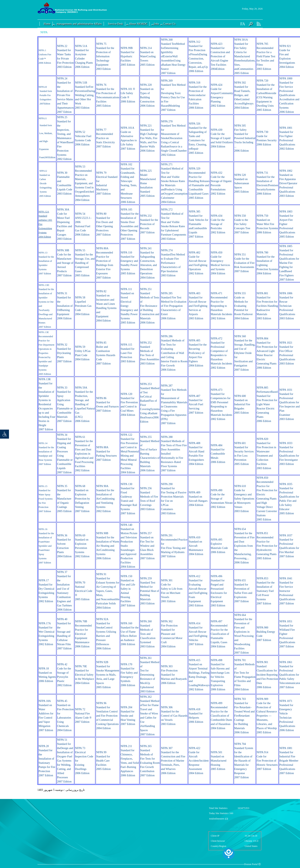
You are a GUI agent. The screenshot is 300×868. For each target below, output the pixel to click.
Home (47, 24)
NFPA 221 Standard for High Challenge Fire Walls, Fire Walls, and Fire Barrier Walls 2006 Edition (149, 138)
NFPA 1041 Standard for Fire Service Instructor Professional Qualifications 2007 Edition (287, 591)
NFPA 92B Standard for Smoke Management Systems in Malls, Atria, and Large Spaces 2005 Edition (108, 675)
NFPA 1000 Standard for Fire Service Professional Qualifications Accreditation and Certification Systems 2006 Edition (289, 95)
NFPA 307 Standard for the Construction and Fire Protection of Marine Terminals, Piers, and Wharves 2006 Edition (173, 761)
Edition (47, 104)
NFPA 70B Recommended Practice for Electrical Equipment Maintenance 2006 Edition (83, 634)
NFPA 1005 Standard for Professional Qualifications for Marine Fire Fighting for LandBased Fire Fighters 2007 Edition (289, 263)
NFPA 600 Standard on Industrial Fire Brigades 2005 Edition (242, 404)
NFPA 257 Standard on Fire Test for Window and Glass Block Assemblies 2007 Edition (147, 546)
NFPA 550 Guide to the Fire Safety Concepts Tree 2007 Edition (242, 224)
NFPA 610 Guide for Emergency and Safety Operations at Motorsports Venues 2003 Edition (244, 499)
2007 (42, 104)
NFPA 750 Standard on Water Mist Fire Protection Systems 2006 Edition (267, 224)
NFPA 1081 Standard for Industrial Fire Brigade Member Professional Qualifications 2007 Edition (289, 761)
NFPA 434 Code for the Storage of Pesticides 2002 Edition (218, 224)
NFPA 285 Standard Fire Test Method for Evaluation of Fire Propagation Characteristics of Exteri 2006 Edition (174, 306)
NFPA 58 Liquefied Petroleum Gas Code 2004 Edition (83, 306)
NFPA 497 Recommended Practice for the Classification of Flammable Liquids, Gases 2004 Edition (220, 634)
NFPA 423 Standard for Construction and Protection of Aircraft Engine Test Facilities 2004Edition (220, 56)
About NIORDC (138, 24)
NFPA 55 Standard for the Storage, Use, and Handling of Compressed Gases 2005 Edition (85, 263)
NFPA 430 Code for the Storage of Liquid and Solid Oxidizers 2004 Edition (222, 138)
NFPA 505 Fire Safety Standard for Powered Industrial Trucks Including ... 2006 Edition (245, 138)
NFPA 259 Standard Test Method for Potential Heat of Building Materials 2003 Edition (150, 591)
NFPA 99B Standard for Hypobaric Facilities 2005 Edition (128, 56)
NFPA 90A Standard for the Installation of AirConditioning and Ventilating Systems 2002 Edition (105, 499)
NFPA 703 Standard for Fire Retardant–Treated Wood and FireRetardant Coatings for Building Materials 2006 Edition (244, 716)
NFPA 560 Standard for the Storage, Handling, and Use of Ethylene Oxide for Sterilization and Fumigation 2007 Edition (245, 353)
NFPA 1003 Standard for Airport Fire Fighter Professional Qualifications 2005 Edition (287, 224)
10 (46, 87)
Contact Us (169, 24)
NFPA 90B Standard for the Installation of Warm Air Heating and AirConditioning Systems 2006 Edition (108, 546)
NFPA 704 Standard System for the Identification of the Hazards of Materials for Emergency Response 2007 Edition (244, 761)
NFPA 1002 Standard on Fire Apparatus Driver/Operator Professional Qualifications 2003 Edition (288, 183)
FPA (42, 87)
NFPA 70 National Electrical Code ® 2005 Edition (84, 591)
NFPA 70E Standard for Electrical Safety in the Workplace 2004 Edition (84, 675)
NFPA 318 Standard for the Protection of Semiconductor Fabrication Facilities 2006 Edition (198, 95)
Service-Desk (115, 24)
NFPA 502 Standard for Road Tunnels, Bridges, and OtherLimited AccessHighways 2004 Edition (244, 95)
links (156, 24)
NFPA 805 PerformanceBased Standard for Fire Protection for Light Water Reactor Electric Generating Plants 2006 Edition (267, 404)
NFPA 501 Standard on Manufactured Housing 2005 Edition (219, 761)
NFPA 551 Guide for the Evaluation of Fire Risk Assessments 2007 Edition (244, 263)
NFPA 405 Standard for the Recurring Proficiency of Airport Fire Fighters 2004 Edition (198, 353)
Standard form (46, 91)
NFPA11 (43, 118)
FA (243, 24)
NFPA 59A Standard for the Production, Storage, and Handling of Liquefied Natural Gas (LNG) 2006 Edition (85, 404)
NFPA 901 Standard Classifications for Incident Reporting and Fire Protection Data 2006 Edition (267, 675)
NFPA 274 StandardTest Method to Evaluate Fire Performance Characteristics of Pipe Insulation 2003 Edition (173, 263)
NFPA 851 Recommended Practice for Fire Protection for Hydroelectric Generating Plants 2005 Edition (267, 546)
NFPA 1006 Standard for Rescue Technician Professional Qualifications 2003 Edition (287, 306)
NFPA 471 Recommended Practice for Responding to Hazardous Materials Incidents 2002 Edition (221, 306)
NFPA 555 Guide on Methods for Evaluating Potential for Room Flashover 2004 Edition (243, 306)
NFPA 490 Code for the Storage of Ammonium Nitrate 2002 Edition (222, 499)
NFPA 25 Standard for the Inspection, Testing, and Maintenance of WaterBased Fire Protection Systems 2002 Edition (65, 138)
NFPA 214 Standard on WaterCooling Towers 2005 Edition (148, 56)
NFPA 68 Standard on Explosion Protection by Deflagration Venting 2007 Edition (82, 499)
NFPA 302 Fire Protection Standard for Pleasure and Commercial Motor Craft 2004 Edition (172, 634)
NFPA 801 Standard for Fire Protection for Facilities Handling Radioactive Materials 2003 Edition (267, 306)
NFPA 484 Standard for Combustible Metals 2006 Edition (218, 454)
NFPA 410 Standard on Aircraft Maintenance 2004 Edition (196, 546)
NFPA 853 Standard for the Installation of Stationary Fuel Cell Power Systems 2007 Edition (266, 591)
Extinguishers (45, 99)
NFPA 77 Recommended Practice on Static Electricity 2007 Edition (105, 138)
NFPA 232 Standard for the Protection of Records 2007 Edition (149, 224)
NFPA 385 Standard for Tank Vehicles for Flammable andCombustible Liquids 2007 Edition (198, 224)
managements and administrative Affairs (79, 24)
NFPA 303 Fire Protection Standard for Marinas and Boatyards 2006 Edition (174, 675)
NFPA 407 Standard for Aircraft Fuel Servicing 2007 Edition (196, 404)
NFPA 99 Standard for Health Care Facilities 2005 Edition (103, 761)
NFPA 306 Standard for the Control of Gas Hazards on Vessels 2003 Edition (174, 716)
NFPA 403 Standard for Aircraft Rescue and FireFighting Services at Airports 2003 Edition (198, 306)
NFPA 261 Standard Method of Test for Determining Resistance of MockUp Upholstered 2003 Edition (150, 675)
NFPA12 (43, 171)
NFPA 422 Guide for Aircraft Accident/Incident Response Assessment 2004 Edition (199, 761)
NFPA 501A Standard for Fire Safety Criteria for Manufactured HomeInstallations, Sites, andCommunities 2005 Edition (245, 56)
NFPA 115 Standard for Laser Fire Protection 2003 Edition (128, 353)
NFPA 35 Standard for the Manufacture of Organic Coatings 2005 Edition (64, 499)
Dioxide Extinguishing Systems (45, 188)
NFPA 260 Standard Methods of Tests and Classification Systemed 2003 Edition (148, 634)
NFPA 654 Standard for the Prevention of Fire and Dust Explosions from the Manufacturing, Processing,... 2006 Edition (244, 546)
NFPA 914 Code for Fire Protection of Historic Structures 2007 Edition (267, 761)
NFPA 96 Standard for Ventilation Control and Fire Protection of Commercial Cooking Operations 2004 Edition (107, 716)
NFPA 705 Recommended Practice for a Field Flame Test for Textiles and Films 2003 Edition (266, 56)
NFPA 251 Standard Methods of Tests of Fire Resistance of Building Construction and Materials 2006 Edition (150, 306)
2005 (41, 196)
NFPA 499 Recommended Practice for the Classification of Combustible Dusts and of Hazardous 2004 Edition (221, 716)
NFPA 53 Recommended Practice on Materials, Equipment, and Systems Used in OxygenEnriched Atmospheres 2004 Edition (84, 183)
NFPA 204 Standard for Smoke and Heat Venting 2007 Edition (128, 716)
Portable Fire (45, 95)
